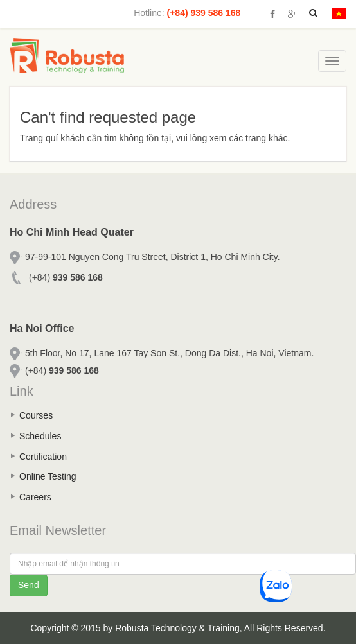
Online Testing (48, 476)
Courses (36, 415)
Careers (35, 497)
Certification (43, 457)
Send (29, 585)
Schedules (40, 436)
